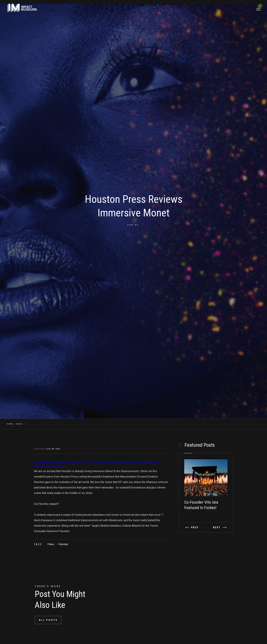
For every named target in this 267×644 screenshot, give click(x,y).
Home (10, 424)
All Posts (48, 620)
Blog (19, 424)
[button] (192, 527)
